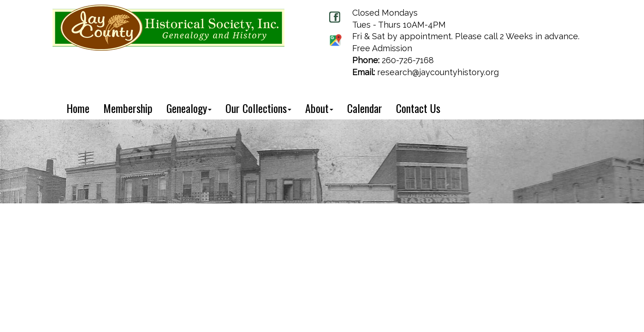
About (319, 108)
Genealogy (189, 108)
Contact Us (418, 108)
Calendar (365, 108)
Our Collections (258, 108)
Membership (128, 108)
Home (78, 108)
